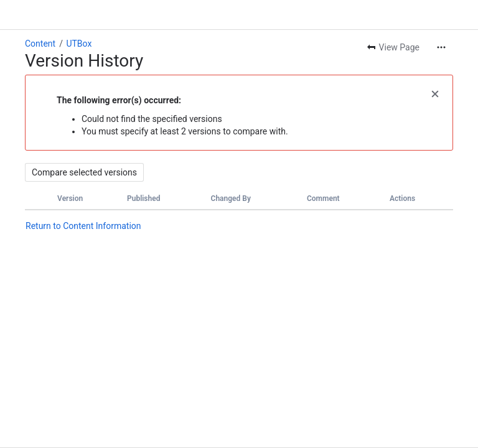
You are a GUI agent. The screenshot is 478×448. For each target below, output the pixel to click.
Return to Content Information (83, 226)
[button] (435, 93)
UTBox (79, 44)
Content (40, 44)
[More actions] (441, 47)
